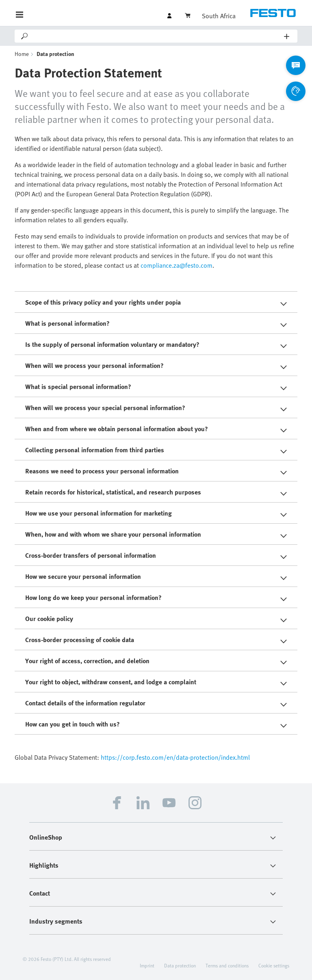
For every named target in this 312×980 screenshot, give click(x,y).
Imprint (147, 965)
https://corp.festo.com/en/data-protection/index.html (175, 757)
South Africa (219, 16)
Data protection (180, 965)
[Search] (157, 36)
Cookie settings (274, 965)
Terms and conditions (227, 965)
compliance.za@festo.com (177, 265)
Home (22, 54)
